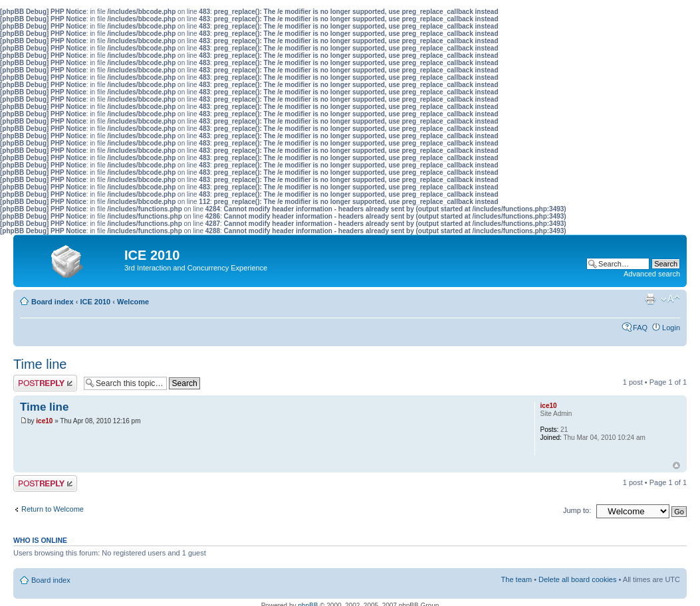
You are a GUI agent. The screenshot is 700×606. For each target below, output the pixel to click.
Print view (650, 299)
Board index (53, 302)
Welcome (133, 302)
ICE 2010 (95, 302)
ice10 (44, 421)
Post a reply (45, 383)
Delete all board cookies (577, 579)
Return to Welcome (53, 509)
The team (517, 579)
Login (671, 328)
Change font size (670, 299)
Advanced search (652, 274)
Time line (40, 364)
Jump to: (577, 510)
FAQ (640, 328)
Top (676, 465)
